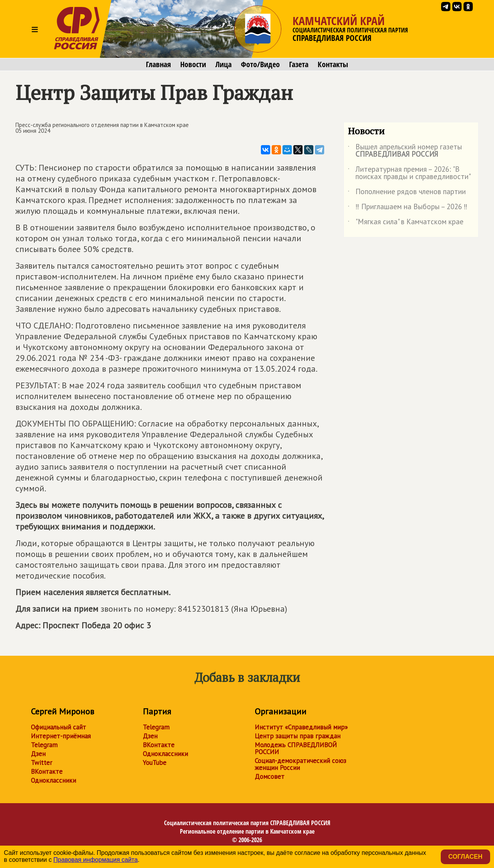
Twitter (41, 763)
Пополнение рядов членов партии (407, 193)
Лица (223, 64)
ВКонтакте (47, 772)
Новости (193, 64)
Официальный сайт (58, 727)
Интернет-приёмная (61, 736)
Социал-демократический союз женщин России (300, 764)
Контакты (333, 64)
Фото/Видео (260, 64)
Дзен (38, 754)
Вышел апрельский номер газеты (405, 151)
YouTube (155, 763)
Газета (299, 64)
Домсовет (270, 777)
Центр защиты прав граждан (298, 736)
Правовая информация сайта (96, 860)
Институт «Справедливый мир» (301, 727)
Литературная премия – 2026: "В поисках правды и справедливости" (409, 173)
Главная (158, 64)
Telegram (44, 745)
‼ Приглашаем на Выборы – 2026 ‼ (408, 208)
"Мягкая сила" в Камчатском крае (406, 223)
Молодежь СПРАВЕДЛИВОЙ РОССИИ (296, 748)
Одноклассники (53, 780)
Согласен (465, 857)
